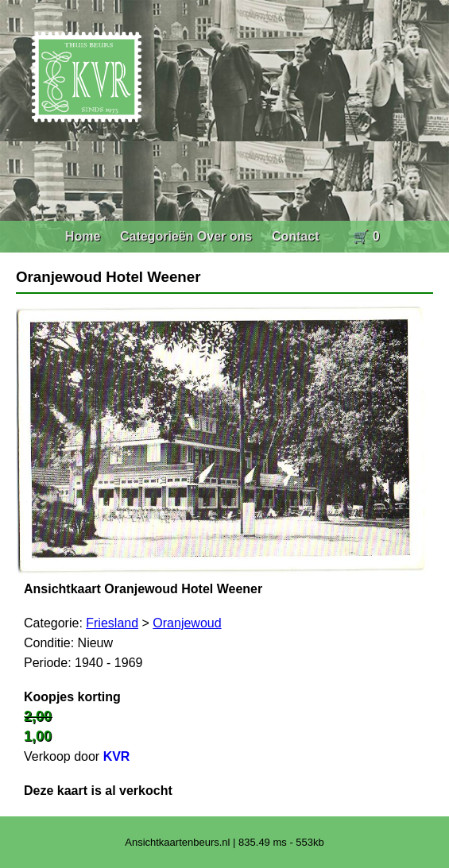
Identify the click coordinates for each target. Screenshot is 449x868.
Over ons (224, 236)
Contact (296, 236)
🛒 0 (366, 236)
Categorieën (157, 236)
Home (83, 236)
